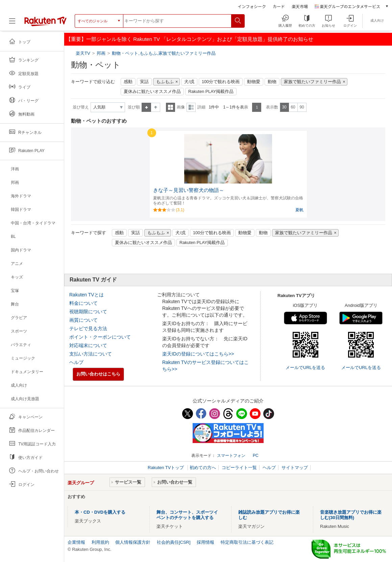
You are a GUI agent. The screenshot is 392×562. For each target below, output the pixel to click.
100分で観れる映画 (221, 82)
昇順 (146, 107)
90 (302, 107)
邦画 (101, 53)
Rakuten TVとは (87, 295)
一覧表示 (170, 107)
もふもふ (165, 82)
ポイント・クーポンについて (100, 337)
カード (279, 6)
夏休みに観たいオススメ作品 (152, 92)
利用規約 (100, 542)
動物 (272, 82)
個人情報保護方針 (133, 542)
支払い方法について (91, 354)
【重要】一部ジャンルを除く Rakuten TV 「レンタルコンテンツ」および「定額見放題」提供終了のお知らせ (190, 39)
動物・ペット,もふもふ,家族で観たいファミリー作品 (164, 53)
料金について (83, 303)
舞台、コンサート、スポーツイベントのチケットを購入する (187, 515)
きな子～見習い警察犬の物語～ (189, 190)
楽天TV (84, 53)
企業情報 (76, 542)
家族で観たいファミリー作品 (312, 82)
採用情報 (205, 542)
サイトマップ (295, 468)
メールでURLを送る (305, 368)
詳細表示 (191, 107)
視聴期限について (88, 312)
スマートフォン (231, 456)
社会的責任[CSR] (174, 542)
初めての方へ (203, 468)
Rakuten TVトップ (166, 468)
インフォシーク (252, 6)
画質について (83, 320)
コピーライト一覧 (239, 468)
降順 (156, 107)
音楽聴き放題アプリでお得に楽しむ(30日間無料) (351, 515)
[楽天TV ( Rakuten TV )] (45, 23)
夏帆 (299, 210)
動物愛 (254, 82)
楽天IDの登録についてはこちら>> (198, 354)
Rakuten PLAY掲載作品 (211, 92)
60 (293, 107)
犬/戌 (189, 82)
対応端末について (88, 345)
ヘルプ (76, 362)
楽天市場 (300, 6)
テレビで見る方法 (88, 328)
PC (256, 456)
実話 (144, 82)
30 (284, 107)
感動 (128, 82)
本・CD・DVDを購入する (100, 512)
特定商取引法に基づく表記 (247, 542)
